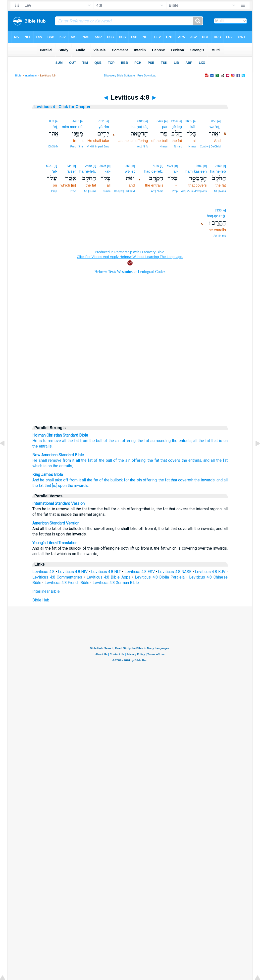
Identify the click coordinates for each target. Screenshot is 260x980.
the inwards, (205, 480)
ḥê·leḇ (177, 127)
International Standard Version (58, 503)
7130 (156, 166)
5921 (170, 166)
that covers (170, 460)
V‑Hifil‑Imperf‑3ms (98, 146)
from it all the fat (84, 480)
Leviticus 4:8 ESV (140, 572)
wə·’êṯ (130, 171)
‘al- (175, 171)
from (84, 441)
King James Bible (48, 475)
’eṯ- (56, 127)
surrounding (160, 441)
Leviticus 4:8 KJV (210, 572)
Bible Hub (41, 600)
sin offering (125, 441)
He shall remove (47, 460)
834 (69, 166)
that (214, 441)
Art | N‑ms (220, 191)
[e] (219, 121)
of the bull (103, 460)
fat (147, 441)
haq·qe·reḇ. (216, 216)
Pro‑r (73, 191)
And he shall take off (50, 480)
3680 (199, 166)
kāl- (193, 127)
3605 (189, 121)
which (37, 466)
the (140, 441)
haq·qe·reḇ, (154, 171)
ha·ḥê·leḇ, (88, 171)
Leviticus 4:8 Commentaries (57, 577)
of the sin (122, 460)
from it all (71, 460)
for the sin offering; (141, 480)
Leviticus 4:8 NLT (106, 572)
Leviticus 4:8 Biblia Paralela (160, 577)
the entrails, (192, 460)
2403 (140, 121)
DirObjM (53, 146)
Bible (18, 75)
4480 (76, 121)
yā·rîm (104, 127)
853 (214, 121)
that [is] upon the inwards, (67, 486)
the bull (96, 441)
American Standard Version (56, 523)
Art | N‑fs (142, 146)
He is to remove (47, 441)
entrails (185, 441)
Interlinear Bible (46, 591)
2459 (174, 121)
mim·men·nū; (73, 127)
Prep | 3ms (77, 146)
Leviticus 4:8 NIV (73, 572)
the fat (73, 441)
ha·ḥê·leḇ (218, 171)
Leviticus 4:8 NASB (175, 572)
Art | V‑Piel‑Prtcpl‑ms (194, 191)
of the (109, 441)
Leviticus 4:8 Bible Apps (109, 577)
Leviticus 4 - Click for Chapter (62, 107)
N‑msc (193, 146)
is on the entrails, (58, 466)
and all (209, 460)
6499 (160, 121)
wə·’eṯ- (215, 127)
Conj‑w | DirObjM (210, 146)
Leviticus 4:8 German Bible (116, 583)
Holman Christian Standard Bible (60, 435)
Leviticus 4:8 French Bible (67, 583)
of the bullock (111, 480)
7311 (101, 121)
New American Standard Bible (58, 455)
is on (223, 441)
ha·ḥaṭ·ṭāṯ (140, 127)
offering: (139, 460)
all (64, 441)
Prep (175, 191)
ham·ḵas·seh (196, 171)
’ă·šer (71, 171)
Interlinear (31, 75)
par (165, 127)
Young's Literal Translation (55, 543)
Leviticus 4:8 (43, 572)
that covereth (182, 480)
